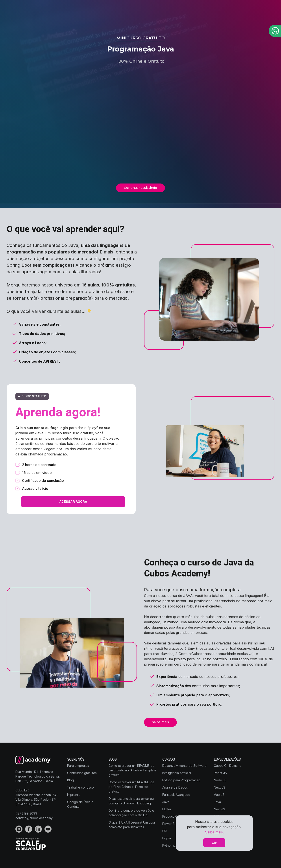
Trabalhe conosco (80, 787)
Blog (70, 780)
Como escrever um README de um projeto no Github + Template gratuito (132, 770)
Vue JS (219, 795)
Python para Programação (181, 780)
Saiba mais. (214, 832)
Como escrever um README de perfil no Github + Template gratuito (131, 787)
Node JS (220, 780)
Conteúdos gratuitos (82, 773)
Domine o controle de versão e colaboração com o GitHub (131, 813)
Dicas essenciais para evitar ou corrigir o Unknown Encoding (131, 801)
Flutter (167, 809)
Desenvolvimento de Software (184, 766)
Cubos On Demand (228, 766)
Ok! (214, 843)
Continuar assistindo (140, 188)
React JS (220, 773)
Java (166, 802)
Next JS (220, 787)
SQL (165, 831)
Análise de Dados (175, 787)
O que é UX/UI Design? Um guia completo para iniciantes (132, 825)
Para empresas (78, 766)
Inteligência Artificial (177, 773)
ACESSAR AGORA (73, 502)
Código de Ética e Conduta (80, 804)
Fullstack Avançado (176, 795)
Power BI (169, 824)
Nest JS (219, 809)
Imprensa (74, 795)
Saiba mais (160, 722)
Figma (167, 838)
